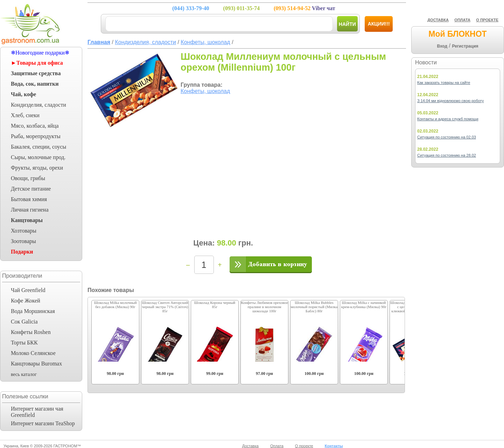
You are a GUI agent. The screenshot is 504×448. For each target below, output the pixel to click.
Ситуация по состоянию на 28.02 (447, 155)
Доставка (250, 446)
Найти (347, 24)
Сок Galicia (24, 322)
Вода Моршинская (33, 311)
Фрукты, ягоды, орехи (37, 168)
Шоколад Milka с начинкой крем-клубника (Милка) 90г (364, 305)
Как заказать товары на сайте (444, 83)
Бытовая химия (29, 199)
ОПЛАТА (462, 20)
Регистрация (465, 46)
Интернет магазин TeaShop (43, 423)
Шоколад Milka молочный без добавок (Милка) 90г (115, 305)
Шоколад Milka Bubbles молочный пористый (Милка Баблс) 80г (314, 307)
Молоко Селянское (33, 353)
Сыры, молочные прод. (38, 157)
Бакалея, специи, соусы (38, 147)
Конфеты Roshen (31, 332)
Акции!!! (379, 24)
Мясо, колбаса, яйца (35, 126)
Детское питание (31, 189)
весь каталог (24, 374)
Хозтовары (24, 231)
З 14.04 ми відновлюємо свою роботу (450, 101)
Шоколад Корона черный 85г (215, 305)
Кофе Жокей (26, 301)
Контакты (334, 446)
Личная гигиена (30, 210)
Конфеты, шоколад (205, 91)
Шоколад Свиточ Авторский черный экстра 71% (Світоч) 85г (165, 307)
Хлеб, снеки (25, 115)
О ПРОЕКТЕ (487, 20)
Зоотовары (23, 241)
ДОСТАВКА (438, 20)
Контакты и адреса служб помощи (448, 119)
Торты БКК (24, 343)
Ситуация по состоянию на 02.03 (447, 137)
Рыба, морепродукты (36, 136)
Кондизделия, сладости (38, 105)
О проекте (304, 446)
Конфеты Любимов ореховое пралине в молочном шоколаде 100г (264, 307)
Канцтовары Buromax (36, 364)
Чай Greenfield (28, 290)
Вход (442, 46)
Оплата (277, 446)
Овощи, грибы (28, 178)
